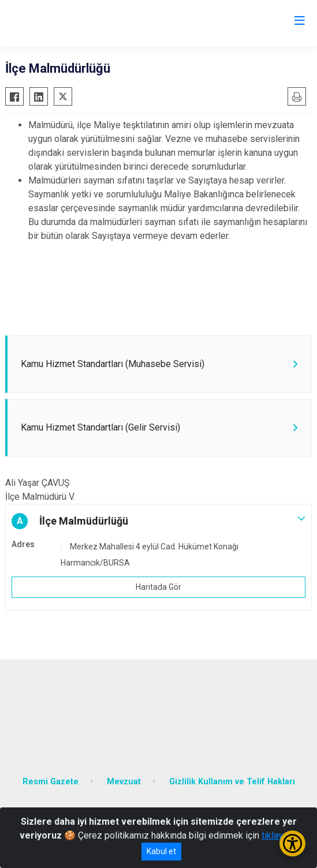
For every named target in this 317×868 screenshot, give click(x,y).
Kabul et (161, 851)
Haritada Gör (158, 587)
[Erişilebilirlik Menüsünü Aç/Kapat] (292, 843)
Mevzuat (124, 782)
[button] (158, 521)
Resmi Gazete (51, 782)
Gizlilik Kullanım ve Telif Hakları (232, 782)
